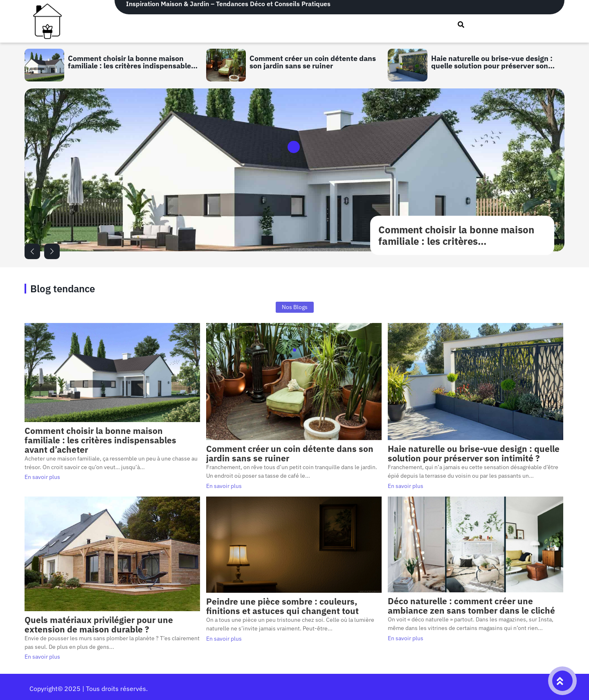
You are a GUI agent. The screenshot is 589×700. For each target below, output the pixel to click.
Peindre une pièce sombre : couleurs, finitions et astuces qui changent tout (282, 606)
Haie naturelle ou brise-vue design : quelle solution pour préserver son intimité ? (492, 62)
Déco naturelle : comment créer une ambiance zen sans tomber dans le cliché (471, 606)
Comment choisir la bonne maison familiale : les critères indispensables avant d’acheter (131, 62)
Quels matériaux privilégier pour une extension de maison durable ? (99, 625)
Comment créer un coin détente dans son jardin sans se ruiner (313, 62)
